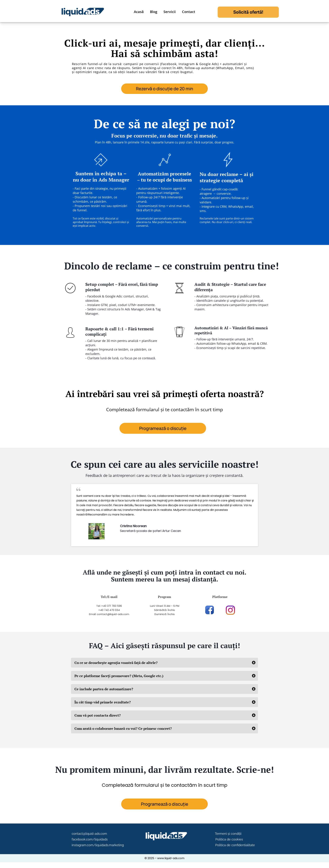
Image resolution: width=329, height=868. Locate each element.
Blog (154, 12)
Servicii (170, 12)
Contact (189, 12)
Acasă (139, 12)
